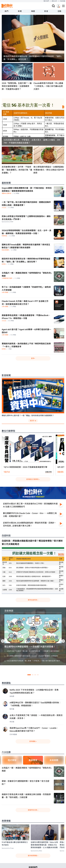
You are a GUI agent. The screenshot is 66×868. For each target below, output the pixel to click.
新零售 (4, 264)
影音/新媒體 (5, 250)
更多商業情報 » (33, 856)
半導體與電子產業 (7, 278)
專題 (33, 11)
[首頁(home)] (7, 6)
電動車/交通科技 (6, 193)
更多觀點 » (33, 741)
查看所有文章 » (33, 810)
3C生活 (4, 208)
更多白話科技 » (33, 600)
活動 (59, 11)
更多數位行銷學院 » (33, 479)
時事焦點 (4, 236)
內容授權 (62, 1)
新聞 (20, 11)
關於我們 (46, 1)
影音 (46, 11)
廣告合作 (54, 1)
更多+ (33, 358)
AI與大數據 (5, 292)
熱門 (7, 11)
